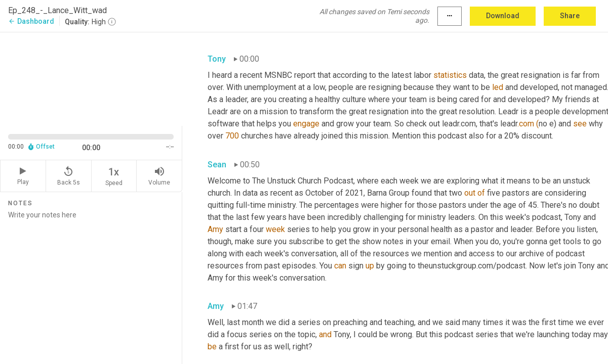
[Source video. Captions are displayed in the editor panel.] (91, 78)
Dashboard (31, 21)
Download (503, 16)
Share (570, 16)
